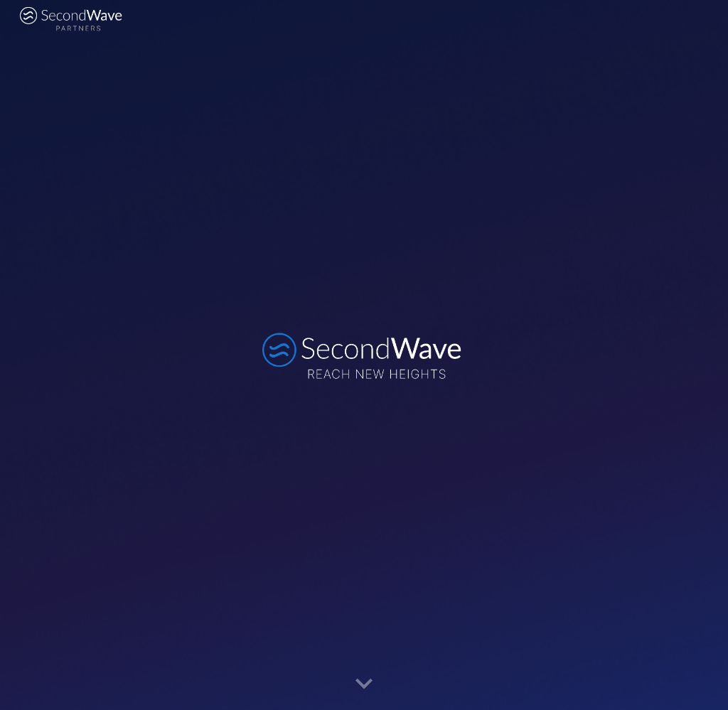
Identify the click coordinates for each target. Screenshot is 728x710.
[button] (364, 684)
